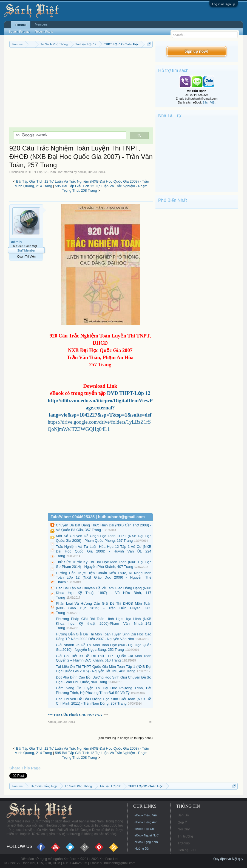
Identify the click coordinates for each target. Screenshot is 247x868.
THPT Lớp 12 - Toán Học (45, 172)
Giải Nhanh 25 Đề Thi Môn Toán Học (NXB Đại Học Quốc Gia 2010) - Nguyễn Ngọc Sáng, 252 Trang (104, 647)
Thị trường (185, 836)
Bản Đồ (183, 815)
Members (41, 24)
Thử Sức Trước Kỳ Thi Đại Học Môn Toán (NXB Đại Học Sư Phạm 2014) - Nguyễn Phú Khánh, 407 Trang (104, 564)
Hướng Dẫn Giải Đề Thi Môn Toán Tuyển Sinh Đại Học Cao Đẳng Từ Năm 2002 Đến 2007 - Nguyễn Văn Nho (104, 637)
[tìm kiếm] (69, 135)
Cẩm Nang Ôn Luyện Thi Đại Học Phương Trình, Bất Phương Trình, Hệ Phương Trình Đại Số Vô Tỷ (104, 690)
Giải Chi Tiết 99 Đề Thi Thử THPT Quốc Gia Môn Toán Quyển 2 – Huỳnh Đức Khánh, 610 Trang (104, 658)
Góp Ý (182, 822)
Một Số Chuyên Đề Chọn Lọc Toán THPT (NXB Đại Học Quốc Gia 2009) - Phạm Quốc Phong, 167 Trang (104, 538)
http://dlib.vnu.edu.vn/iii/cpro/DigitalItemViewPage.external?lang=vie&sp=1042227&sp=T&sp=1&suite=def (100, 408)
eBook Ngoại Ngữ (147, 835)
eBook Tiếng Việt (146, 815)
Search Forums (19, 32)
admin (82, 172)
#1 (151, 722)
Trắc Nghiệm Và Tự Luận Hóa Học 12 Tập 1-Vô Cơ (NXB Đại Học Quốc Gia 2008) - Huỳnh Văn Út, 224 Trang (104, 551)
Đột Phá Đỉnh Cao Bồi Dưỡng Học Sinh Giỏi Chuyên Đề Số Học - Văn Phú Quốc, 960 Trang (104, 680)
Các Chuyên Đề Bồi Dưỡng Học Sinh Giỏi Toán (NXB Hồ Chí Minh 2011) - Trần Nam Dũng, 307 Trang (104, 701)
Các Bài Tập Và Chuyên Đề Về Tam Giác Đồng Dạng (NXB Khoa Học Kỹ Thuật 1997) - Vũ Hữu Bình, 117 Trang (104, 593)
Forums (21, 25)
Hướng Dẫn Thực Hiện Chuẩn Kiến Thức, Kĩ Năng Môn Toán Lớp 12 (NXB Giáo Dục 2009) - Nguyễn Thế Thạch (104, 577)
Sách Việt (209, 102)
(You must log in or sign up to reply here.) (125, 738)
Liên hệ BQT (187, 850)
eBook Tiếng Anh (146, 822)
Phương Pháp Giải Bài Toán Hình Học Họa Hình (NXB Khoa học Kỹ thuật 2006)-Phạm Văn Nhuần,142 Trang (104, 623)
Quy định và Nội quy (228, 859)
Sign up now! (197, 51)
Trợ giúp (184, 843)
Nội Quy (184, 829)
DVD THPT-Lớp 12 (128, 393)
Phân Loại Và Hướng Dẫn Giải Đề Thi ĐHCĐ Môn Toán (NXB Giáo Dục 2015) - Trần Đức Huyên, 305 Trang (104, 608)
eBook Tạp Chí (145, 829)
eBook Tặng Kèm (146, 842)
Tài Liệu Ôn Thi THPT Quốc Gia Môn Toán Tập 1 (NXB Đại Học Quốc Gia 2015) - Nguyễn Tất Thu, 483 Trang (104, 669)
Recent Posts (44, 32)
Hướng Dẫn (142, 849)
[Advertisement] (81, 89)
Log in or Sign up (224, 4)
